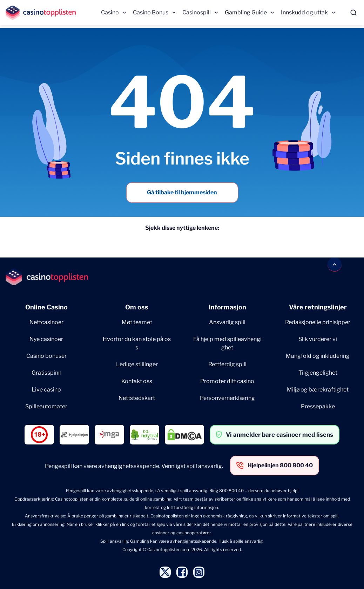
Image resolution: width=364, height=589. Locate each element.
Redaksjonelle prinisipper (318, 322)
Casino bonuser (46, 356)
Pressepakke (318, 406)
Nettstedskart (137, 398)
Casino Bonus (151, 12)
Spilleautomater (46, 406)
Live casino (46, 390)
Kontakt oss (137, 381)
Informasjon (227, 307)
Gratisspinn (46, 373)
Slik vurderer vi (318, 339)
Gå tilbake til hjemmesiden (182, 192)
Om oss (137, 307)
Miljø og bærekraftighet (318, 390)
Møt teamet (137, 322)
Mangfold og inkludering (318, 356)
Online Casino (46, 307)
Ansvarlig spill (227, 322)
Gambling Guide (246, 12)
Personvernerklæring (227, 398)
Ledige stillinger (137, 364)
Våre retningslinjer (318, 307)
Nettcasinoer (46, 322)
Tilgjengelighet (318, 373)
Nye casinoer (46, 339)
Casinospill (197, 12)
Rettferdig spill (227, 364)
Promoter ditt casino (227, 381)
